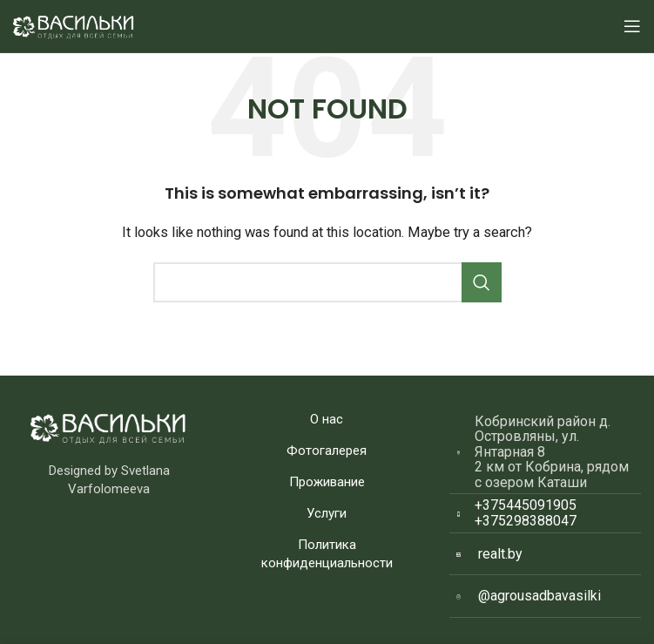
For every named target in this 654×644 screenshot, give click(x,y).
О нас (327, 419)
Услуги (327, 513)
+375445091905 (526, 505)
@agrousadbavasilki (539, 596)
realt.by (500, 554)
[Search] (327, 282)
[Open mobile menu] (632, 26)
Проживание (327, 482)
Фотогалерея (327, 451)
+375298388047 (526, 521)
